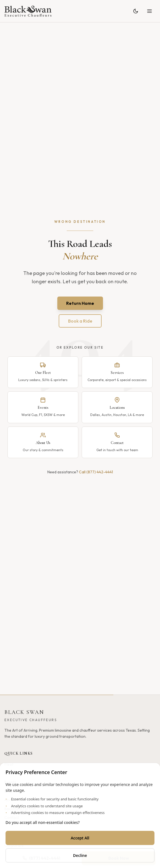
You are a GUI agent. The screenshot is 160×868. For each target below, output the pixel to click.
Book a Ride (80, 321)
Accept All (80, 838)
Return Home (80, 303)
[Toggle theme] (136, 11)
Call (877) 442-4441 (96, 472)
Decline (80, 855)
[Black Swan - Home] (28, 11)
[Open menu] (149, 11)
